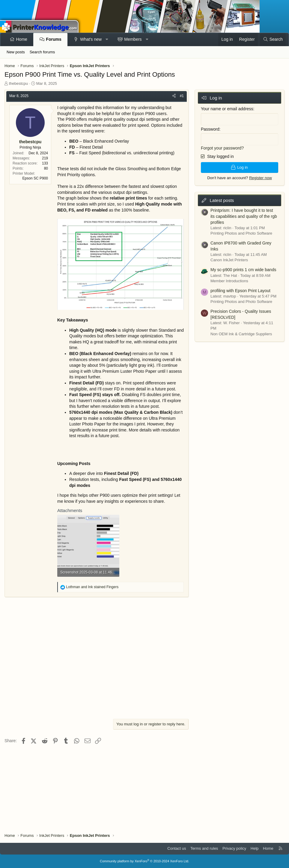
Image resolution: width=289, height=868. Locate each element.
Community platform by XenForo (144, 861)
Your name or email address (227, 109)
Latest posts (222, 199)
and (92, 587)
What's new (91, 39)
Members (133, 39)
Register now (261, 176)
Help (255, 848)
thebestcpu (19, 83)
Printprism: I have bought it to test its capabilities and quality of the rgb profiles (244, 215)
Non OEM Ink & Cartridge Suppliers (241, 332)
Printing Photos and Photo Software (241, 232)
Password (210, 128)
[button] (107, 40)
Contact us (177, 848)
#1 (182, 96)
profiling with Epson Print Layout (240, 289)
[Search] (273, 40)
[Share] (174, 96)
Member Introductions (229, 279)
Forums (54, 39)
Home (22, 39)
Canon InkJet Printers (229, 259)
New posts (16, 52)
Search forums (42, 52)
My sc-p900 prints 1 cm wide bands (243, 268)
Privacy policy (234, 848)
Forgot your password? (222, 147)
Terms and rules (204, 848)
